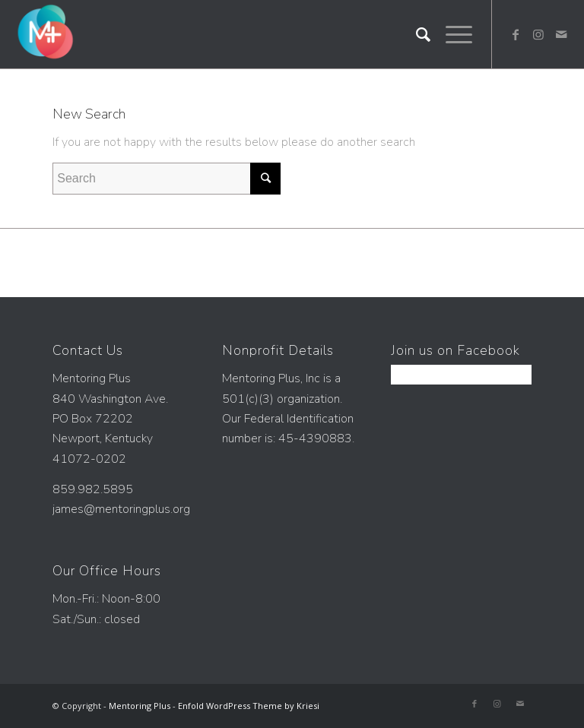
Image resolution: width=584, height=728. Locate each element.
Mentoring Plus (140, 706)
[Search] (416, 34)
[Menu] (451, 34)
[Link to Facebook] (516, 34)
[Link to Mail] (561, 34)
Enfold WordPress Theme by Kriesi (249, 706)
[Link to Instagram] (538, 34)
